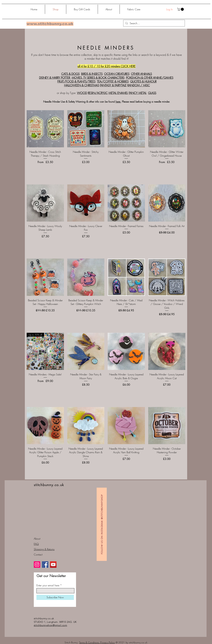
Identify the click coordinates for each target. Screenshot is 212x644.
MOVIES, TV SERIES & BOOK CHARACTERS (98, 78)
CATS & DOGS (70, 74)
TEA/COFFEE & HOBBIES (113, 81)
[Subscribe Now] (55, 597)
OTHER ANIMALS (141, 74)
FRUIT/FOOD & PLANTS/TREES (76, 81)
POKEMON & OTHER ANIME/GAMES (150, 78)
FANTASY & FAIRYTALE (113, 85)
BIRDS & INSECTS (92, 74)
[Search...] (154, 23)
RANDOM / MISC (139, 85)
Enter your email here (48, 585)
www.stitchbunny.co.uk (50, 24)
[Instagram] (37, 565)
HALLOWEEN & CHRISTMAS (82, 85)
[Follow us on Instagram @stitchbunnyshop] (102, 524)
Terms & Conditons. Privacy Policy (97, 642)
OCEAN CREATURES (117, 74)
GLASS (152, 93)
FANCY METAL (138, 93)
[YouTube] (53, 565)
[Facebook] (45, 565)
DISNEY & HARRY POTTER (55, 78)
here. (118, 102)
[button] (181, 9)
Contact (38, 555)
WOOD (82, 93)
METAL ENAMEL (118, 93)
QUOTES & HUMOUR (143, 81)
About (37, 539)
